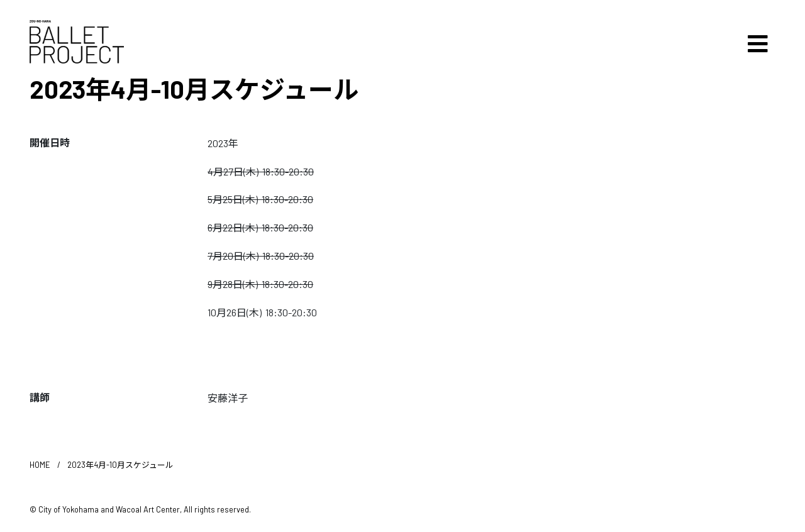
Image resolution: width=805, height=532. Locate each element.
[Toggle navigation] (758, 44)
